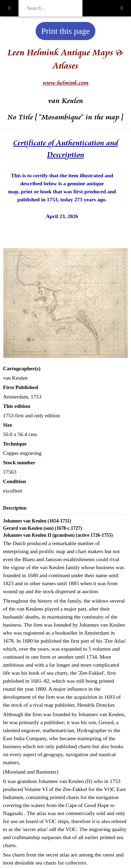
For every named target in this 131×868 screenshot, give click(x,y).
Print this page (65, 31)
